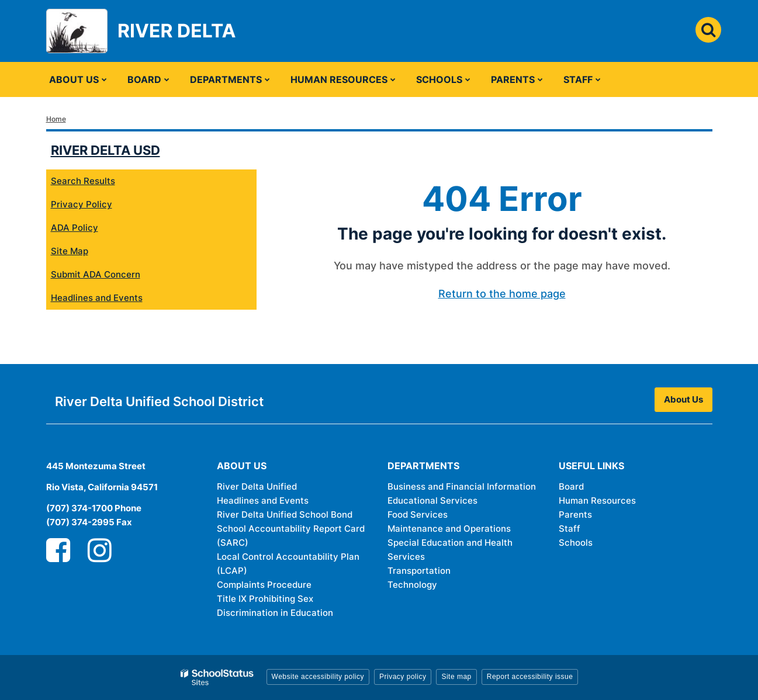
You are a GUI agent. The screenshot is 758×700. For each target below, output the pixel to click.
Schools (576, 543)
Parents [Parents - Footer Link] (575, 514)
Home (56, 119)
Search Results (83, 181)
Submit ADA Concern (96, 274)
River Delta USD (105, 150)
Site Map (70, 251)
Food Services (418, 514)
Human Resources (597, 500)
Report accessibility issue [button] (530, 677)
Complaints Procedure (264, 585)
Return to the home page (502, 294)
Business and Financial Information (462, 486)
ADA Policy (75, 228)
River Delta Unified (257, 486)
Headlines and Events (97, 298)
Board (571, 486)
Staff (570, 529)
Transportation (419, 571)
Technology (412, 585)
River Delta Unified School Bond (285, 514)
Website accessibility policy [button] (318, 677)
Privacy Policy (82, 204)
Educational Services (432, 500)
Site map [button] (456, 677)
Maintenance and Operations (449, 529)
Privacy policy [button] (403, 677)
